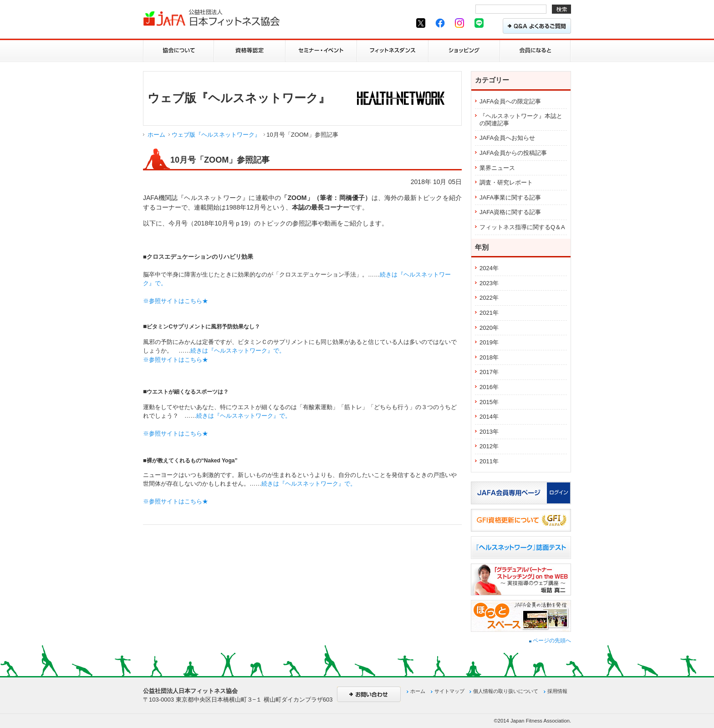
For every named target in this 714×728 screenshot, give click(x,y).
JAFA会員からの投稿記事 (513, 153)
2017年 (489, 372)
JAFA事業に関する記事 (510, 197)
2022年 (489, 298)
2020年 (489, 328)
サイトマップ (449, 691)
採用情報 (557, 691)
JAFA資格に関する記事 (510, 212)
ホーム (156, 135)
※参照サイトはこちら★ (176, 301)
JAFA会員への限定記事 (510, 101)
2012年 (489, 446)
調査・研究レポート (506, 182)
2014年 (489, 417)
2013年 (489, 432)
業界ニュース (497, 168)
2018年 (489, 357)
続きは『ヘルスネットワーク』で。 (238, 351)
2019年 (489, 342)
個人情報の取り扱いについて (506, 691)
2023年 (489, 283)
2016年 (489, 387)
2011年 (489, 461)
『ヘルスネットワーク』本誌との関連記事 (521, 120)
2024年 (489, 268)
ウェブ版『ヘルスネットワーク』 (216, 135)
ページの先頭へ (550, 641)
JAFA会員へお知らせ (507, 138)
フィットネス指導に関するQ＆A (522, 227)
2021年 (489, 313)
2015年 (489, 402)
